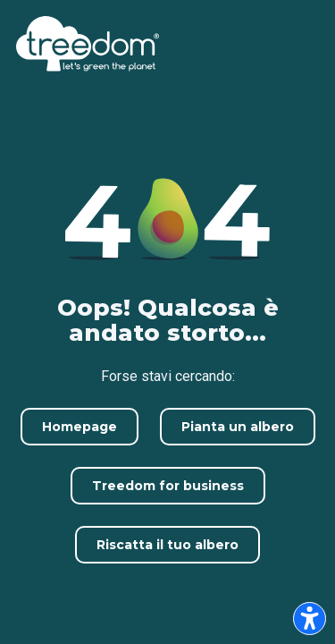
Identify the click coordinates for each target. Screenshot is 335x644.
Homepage (80, 427)
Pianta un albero (238, 427)
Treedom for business (168, 486)
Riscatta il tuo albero (167, 545)
